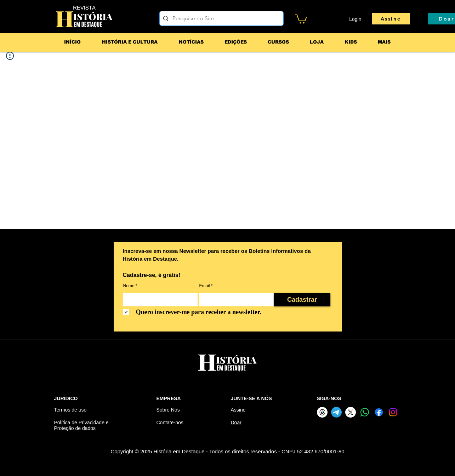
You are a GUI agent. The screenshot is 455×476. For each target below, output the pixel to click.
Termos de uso (70, 410)
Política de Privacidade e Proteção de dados (81, 425)
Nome (129, 286)
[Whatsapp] (365, 412)
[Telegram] (336, 412)
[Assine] (391, 19)
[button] (301, 19)
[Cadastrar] (302, 300)
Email (205, 286)
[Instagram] (393, 412)
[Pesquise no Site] (220, 18)
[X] (351, 412)
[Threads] (322, 412)
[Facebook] (379, 412)
